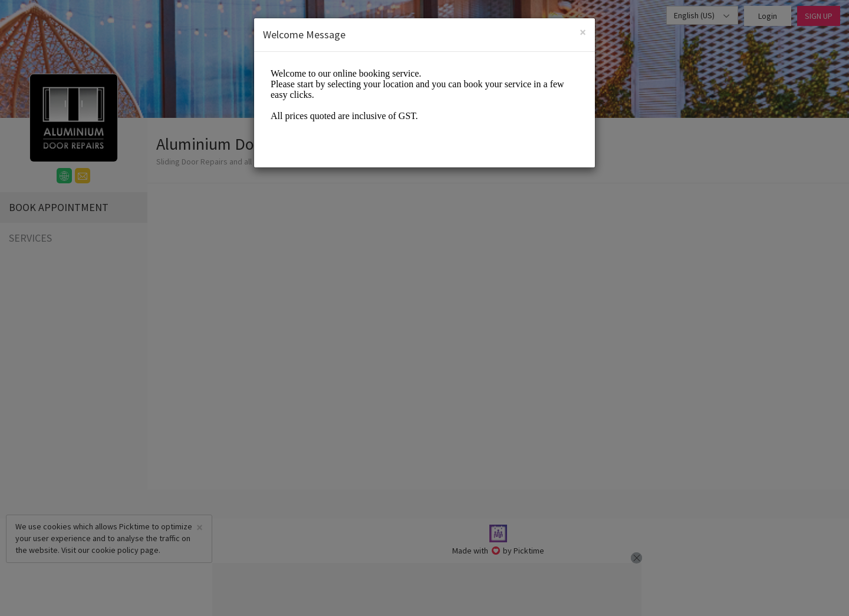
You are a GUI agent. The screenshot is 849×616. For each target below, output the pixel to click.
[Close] (583, 32)
